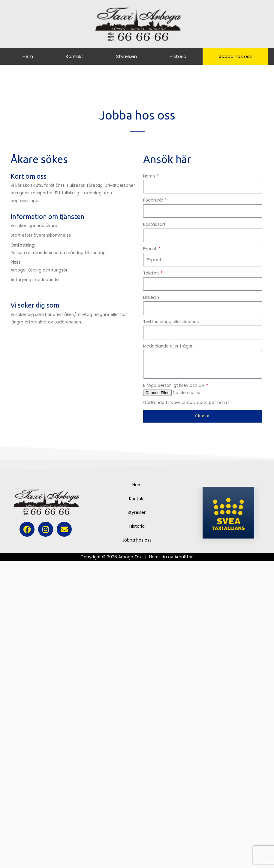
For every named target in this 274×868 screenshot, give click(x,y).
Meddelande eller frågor (168, 346)
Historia (178, 56)
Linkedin (151, 297)
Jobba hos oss (235, 56)
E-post (151, 249)
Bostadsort (154, 225)
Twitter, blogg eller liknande (171, 322)
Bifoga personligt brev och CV (174, 385)
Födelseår (154, 200)
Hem (28, 56)
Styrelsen (126, 56)
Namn (150, 176)
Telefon (152, 273)
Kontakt (75, 56)
